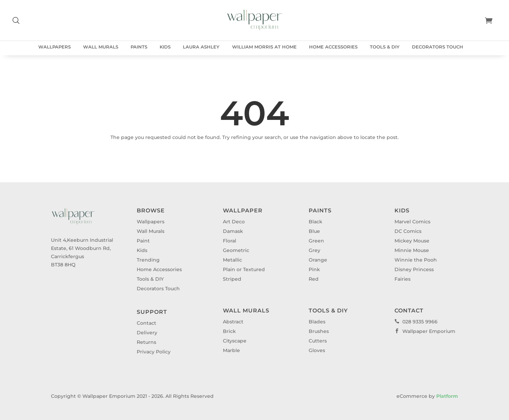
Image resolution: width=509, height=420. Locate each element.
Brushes (319, 331)
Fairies (403, 279)
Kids (165, 47)
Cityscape (235, 341)
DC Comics (408, 231)
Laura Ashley (201, 47)
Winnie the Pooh (416, 260)
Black (316, 222)
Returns (146, 342)
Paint (143, 241)
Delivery (147, 333)
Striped (232, 279)
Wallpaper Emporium (425, 331)
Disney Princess (414, 269)
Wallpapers (55, 47)
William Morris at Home (264, 47)
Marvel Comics (412, 222)
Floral (230, 241)
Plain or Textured (244, 269)
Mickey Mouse (412, 241)
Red (314, 279)
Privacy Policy (154, 352)
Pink (314, 269)
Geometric (236, 250)
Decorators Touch (438, 47)
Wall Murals (101, 47)
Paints (139, 47)
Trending (148, 260)
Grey (314, 250)
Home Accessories (333, 47)
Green (316, 241)
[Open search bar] (16, 20)
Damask (233, 231)
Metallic (232, 260)
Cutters (318, 341)
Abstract (233, 322)
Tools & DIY (385, 47)
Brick (229, 331)
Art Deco (234, 222)
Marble (231, 350)
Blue (314, 231)
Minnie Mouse (412, 250)
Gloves (317, 350)
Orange (318, 260)
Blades (317, 322)
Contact (146, 323)
